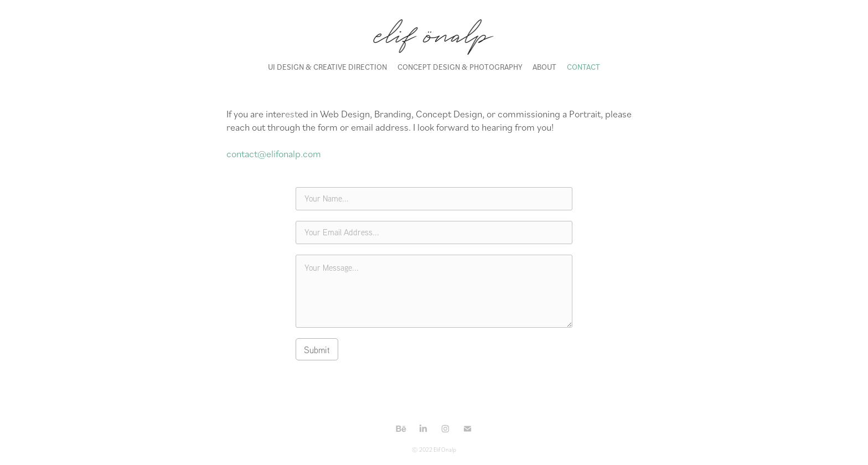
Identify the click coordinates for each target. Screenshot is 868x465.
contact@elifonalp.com (274, 153)
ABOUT (544, 67)
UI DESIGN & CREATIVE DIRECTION (327, 67)
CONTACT (583, 67)
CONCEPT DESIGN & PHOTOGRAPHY (460, 67)
